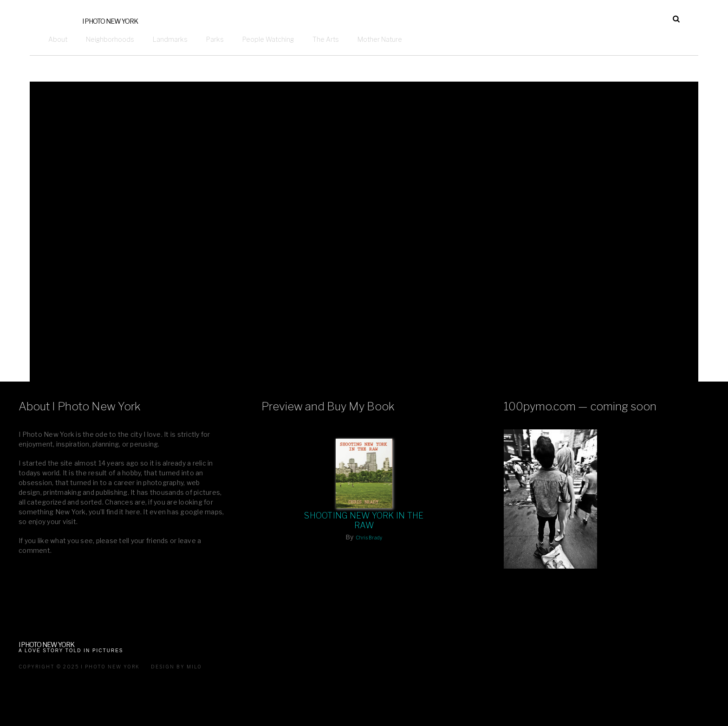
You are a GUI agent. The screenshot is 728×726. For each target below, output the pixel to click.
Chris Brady (369, 538)
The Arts (326, 39)
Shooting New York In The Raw (364, 520)
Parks (215, 39)
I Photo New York (110, 21)
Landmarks (170, 39)
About (58, 39)
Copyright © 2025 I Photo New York (79, 667)
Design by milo (176, 667)
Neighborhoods (110, 39)
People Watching (268, 39)
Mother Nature (380, 39)
